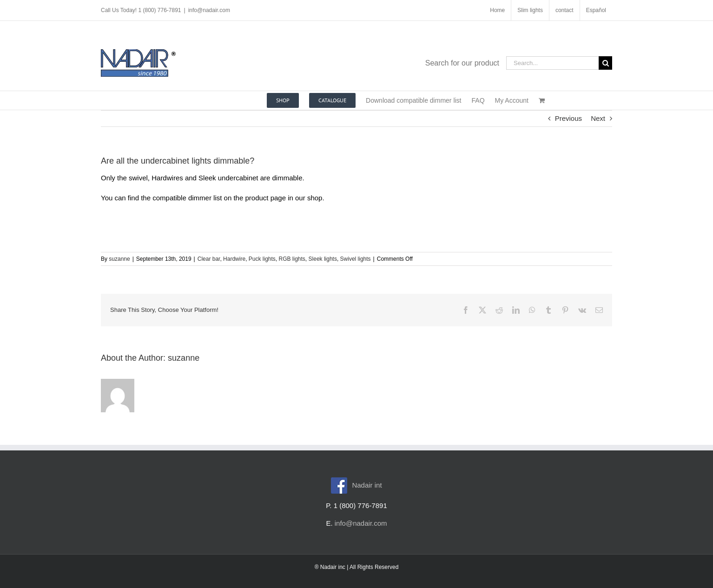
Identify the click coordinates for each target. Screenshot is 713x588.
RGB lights (292, 259)
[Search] (605, 63)
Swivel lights (356, 259)
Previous (568, 118)
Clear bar (209, 259)
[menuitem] (596, 10)
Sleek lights (323, 259)
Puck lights (262, 259)
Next (598, 118)
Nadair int (356, 485)
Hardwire (234, 259)
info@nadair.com (209, 10)
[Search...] (552, 63)
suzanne (119, 259)
